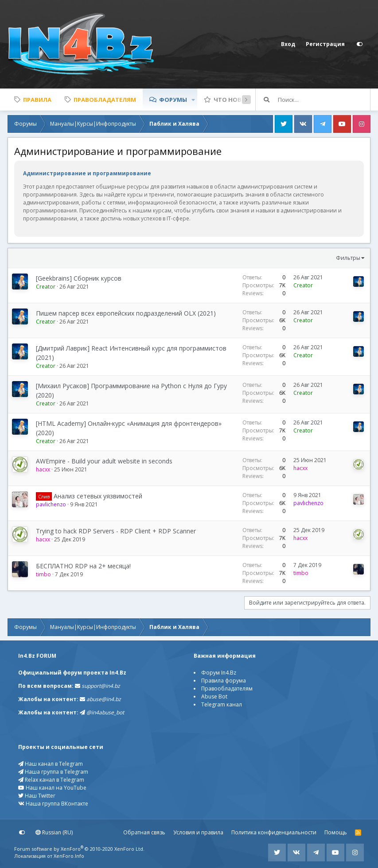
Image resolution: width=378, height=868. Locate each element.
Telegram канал (222, 704)
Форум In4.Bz (219, 673)
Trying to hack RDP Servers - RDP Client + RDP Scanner (116, 531)
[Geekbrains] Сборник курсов (79, 278)
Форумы (173, 100)
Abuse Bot (214, 696)
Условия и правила (198, 832)
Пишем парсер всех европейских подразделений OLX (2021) (126, 313)
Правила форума (224, 681)
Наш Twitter (37, 796)
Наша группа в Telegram (53, 772)
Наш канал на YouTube (52, 788)
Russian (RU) (54, 832)
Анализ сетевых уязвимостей (98, 496)
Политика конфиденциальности (274, 832)
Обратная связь (144, 832)
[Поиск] (324, 100)
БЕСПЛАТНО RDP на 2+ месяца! (83, 566)
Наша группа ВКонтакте (53, 804)
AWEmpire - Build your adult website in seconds (104, 461)
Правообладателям (227, 689)
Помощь (336, 832)
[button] (193, 100)
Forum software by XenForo (79, 849)
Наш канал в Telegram (51, 764)
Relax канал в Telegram (51, 780)
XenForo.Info (69, 856)
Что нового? (236, 100)
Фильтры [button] (348, 258)
